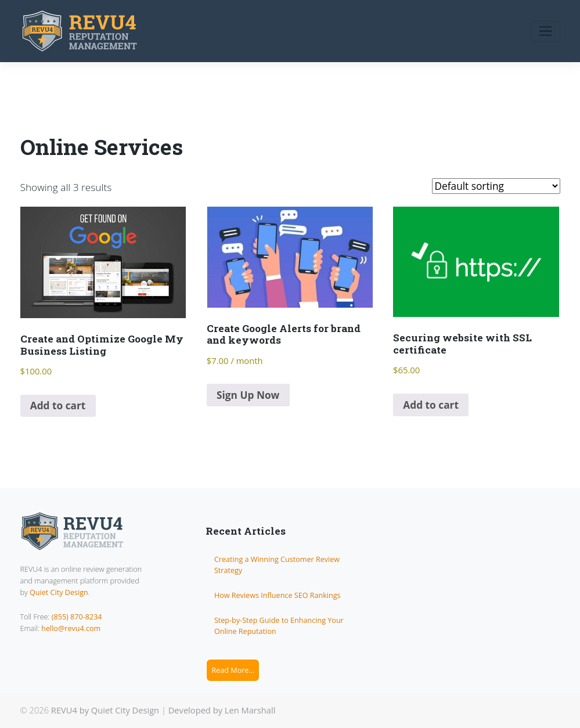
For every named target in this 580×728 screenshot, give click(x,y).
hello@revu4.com (71, 628)
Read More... (233, 670)
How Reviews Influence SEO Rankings (278, 595)
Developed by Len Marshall (222, 710)
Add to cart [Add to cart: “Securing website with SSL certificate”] (431, 405)
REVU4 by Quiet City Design (105, 710)
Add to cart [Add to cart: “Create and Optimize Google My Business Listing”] (58, 406)
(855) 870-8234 (77, 617)
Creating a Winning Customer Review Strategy (277, 565)
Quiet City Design (59, 592)
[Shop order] (496, 186)
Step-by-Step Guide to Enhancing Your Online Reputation (279, 626)
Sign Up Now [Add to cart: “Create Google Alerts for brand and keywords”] (248, 395)
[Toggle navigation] (545, 31)
